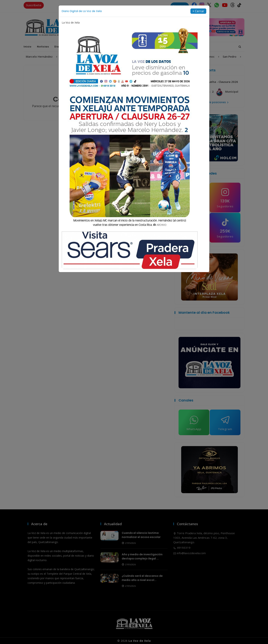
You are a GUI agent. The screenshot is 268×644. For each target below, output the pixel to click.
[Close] (198, 11)
